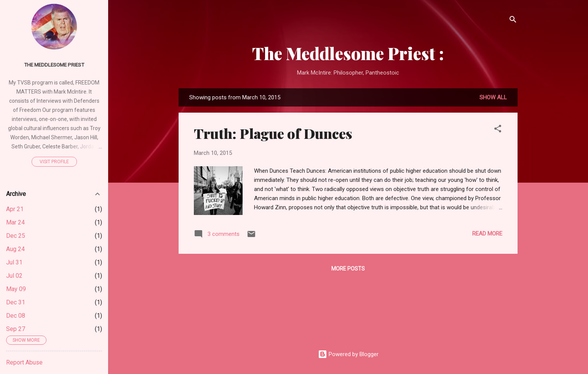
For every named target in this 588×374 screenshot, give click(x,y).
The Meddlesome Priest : (348, 53)
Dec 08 (16, 316)
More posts (348, 269)
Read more (487, 234)
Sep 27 (16, 329)
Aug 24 (15, 249)
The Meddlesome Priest (54, 65)
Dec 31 (16, 302)
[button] (498, 130)
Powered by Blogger (348, 354)
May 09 (16, 289)
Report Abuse (24, 362)
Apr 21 (15, 209)
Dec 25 (16, 236)
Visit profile (54, 162)
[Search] (513, 21)
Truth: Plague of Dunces (273, 133)
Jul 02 (14, 276)
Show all (493, 97)
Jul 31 (14, 262)
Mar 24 (15, 222)
